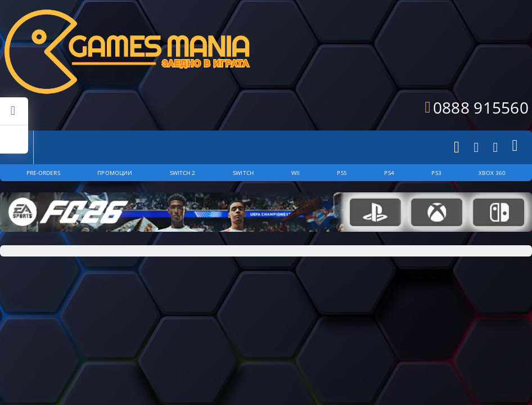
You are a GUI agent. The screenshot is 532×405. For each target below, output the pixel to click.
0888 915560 (481, 107)
